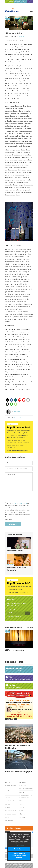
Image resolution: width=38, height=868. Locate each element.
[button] (7, 400)
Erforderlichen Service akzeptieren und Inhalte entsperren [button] (19, 856)
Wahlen (22, 807)
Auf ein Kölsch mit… (12, 811)
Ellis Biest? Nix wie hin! (15, 551)
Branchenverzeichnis (20, 1)
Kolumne (8, 807)
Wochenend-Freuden (13, 617)
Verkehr (22, 804)
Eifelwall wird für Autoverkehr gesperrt (19, 772)
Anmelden (27, 613)
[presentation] (19, 497)
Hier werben (9, 1)
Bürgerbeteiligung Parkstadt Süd (26, 796)
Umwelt (22, 801)
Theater (22, 418)
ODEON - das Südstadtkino (15, 650)
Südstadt (22, 814)
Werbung (22, 817)
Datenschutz (27, 865)
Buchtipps (8, 782)
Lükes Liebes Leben (11, 814)
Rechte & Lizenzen (18, 865)
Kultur (7, 29)
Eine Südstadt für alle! (11, 786)
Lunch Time (10, 609)
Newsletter (23, 782)
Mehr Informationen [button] (19, 845)
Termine (30, 1)
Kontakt (9, 865)
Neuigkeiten (9, 821)
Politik (22, 792)
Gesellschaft (10, 565)
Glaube (7, 804)
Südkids (8, 797)
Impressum (19, 867)
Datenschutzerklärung (21, 503)
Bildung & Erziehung (12, 794)
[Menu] (31, 11)
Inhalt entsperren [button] (19, 849)
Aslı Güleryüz (21, 36)
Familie (7, 791)
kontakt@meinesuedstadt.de (18, 517)
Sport (21, 811)
